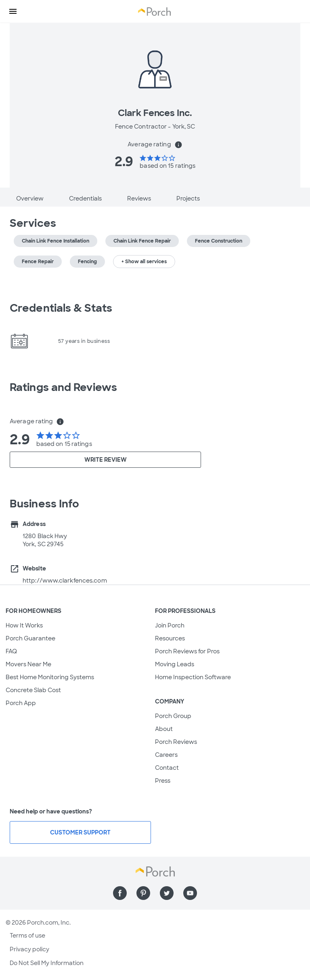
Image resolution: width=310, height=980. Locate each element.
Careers (166, 755)
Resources (170, 638)
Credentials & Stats (61, 308)
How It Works (24, 625)
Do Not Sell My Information (47, 963)
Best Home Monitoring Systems (50, 677)
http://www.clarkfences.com (65, 581)
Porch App (21, 703)
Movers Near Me (28, 664)
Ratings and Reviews (63, 387)
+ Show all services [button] (144, 262)
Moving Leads (175, 664)
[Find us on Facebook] (120, 893)
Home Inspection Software (193, 677)
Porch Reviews (176, 742)
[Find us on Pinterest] (143, 893)
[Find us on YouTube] (190, 893)
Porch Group (173, 716)
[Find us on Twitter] (167, 893)
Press (163, 781)
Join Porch (170, 625)
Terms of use (27, 936)
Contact (167, 768)
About (164, 729)
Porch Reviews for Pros (187, 651)
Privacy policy (29, 949)
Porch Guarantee (30, 638)
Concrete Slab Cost (33, 690)
